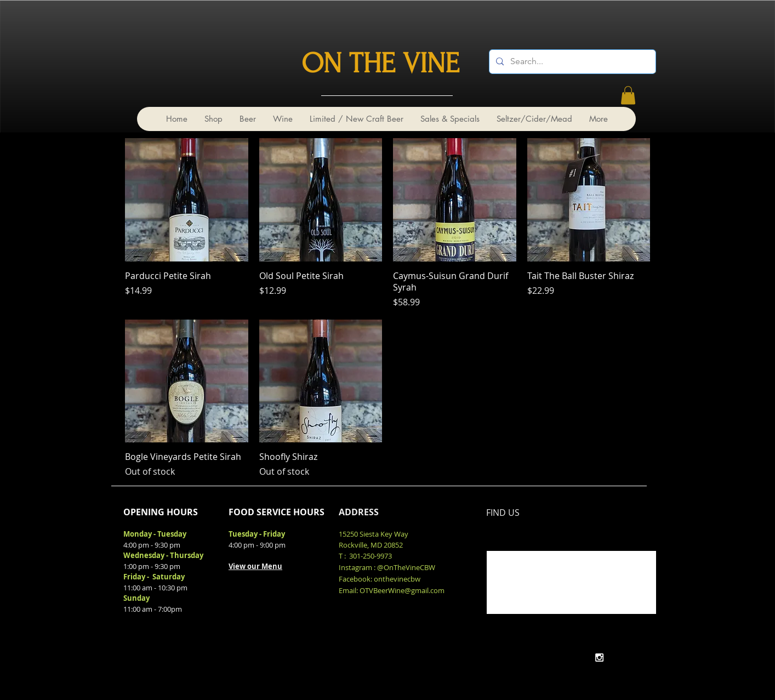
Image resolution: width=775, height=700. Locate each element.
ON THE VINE (380, 64)
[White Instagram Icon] (599, 658)
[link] (628, 95)
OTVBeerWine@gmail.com (402, 590)
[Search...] (571, 62)
